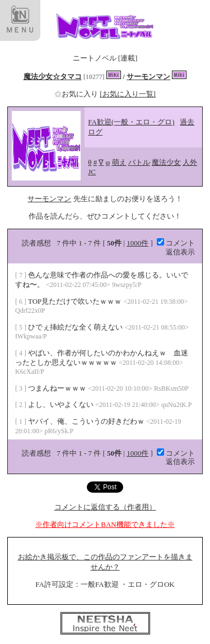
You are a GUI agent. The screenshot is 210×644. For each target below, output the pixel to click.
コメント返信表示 (176, 247)
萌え (119, 162)
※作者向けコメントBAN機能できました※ (105, 524)
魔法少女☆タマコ (53, 77)
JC (92, 172)
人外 (190, 162)
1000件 (137, 243)
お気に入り (77, 94)
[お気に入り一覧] (128, 94)
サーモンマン (148, 77)
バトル (139, 162)
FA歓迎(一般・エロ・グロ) (131, 122)
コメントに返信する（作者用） (105, 507)
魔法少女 (166, 162)
